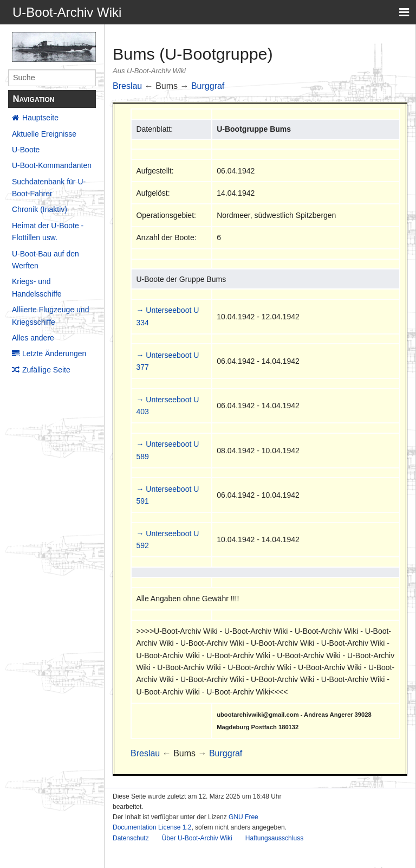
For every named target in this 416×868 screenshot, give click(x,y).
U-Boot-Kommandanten (52, 165)
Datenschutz (131, 838)
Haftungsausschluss (274, 838)
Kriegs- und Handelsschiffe (37, 287)
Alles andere (33, 338)
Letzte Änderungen (54, 353)
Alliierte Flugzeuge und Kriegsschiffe (50, 316)
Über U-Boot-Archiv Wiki (197, 838)
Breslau (127, 86)
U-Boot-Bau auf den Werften (45, 260)
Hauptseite (40, 118)
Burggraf (208, 86)
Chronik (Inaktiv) (40, 209)
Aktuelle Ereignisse (44, 134)
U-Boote (26, 150)
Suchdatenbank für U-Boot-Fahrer (49, 188)
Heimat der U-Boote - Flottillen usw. (48, 232)
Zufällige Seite (46, 370)
